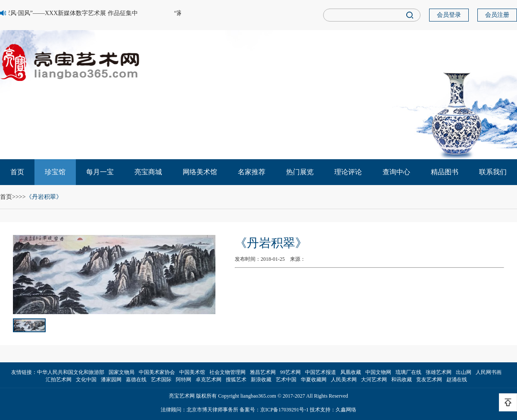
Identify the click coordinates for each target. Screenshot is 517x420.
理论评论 (348, 172)
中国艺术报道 (321, 372)
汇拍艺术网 (59, 380)
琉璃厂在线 (408, 372)
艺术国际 (161, 380)
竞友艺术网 (429, 380)
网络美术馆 (200, 172)
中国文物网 (378, 372)
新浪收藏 (261, 380)
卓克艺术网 (209, 380)
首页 (17, 172)
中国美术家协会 (157, 372)
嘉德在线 (136, 380)
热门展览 (300, 172)
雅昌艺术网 (263, 372)
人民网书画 (489, 372)
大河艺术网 (374, 380)
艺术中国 (286, 380)
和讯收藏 (402, 380)
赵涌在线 (457, 380)
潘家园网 (111, 380)
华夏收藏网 (314, 380)
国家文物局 (121, 372)
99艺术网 (290, 372)
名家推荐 (252, 172)
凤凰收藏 (351, 372)
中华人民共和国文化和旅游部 (71, 372)
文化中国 (86, 380)
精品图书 (445, 172)
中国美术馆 (192, 372)
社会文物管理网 (227, 372)
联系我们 (493, 172)
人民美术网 (344, 380)
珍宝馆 (55, 172)
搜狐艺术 (236, 380)
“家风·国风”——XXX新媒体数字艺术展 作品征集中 (70, 13)
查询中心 (396, 172)
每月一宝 (100, 172)
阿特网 (184, 380)
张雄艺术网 (439, 372)
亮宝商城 (148, 172)
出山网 (464, 372)
